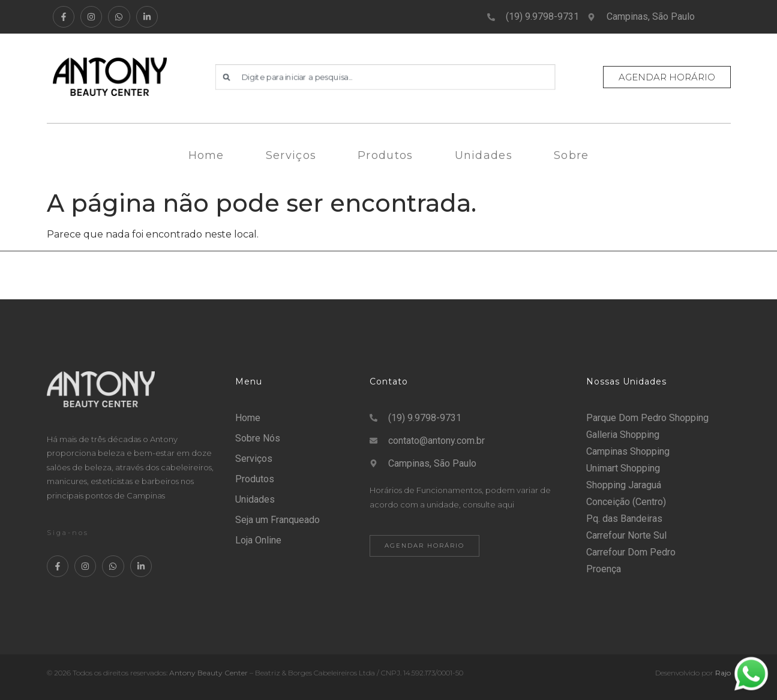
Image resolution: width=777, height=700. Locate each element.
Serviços (291, 155)
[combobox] (385, 77)
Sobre (571, 155)
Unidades (484, 155)
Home (206, 155)
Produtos (385, 155)
